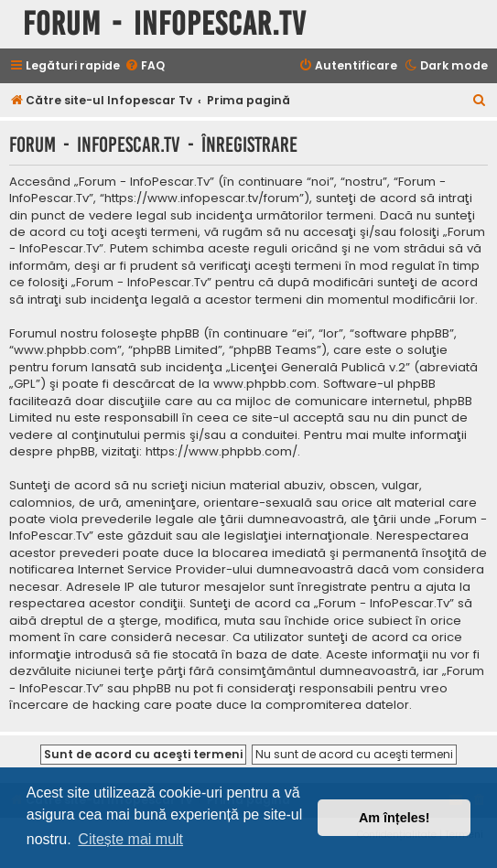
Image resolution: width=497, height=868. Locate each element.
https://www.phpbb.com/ (221, 452)
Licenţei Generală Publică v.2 (318, 368)
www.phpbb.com (265, 384)
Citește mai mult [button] (130, 839)
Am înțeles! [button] (394, 818)
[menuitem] (145, 66)
